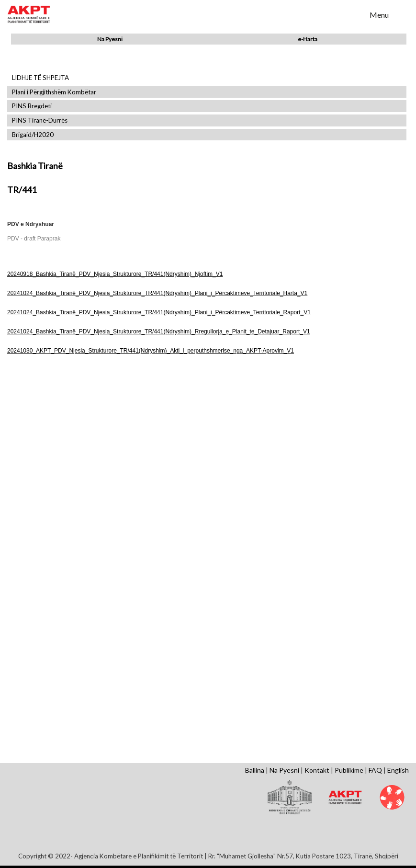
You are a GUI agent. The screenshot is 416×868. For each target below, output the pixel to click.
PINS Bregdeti (32, 106)
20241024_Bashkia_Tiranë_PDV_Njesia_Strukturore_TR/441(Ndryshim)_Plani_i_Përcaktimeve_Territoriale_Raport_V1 (159, 312)
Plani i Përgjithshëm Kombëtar (54, 92)
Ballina (255, 770)
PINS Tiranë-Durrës (40, 120)
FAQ (375, 770)
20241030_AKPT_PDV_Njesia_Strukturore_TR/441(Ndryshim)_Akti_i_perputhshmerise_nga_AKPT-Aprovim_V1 (151, 351)
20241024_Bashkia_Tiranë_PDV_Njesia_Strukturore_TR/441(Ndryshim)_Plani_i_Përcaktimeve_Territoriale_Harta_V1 (157, 293)
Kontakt (317, 770)
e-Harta (308, 39)
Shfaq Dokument (73, 445)
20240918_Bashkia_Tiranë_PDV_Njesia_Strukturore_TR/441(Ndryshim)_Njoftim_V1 (115, 274)
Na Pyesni (110, 39)
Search (356, 14)
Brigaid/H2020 (33, 135)
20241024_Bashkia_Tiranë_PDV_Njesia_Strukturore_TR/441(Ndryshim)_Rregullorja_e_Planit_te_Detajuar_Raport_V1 (159, 331)
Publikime (349, 770)
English (398, 770)
